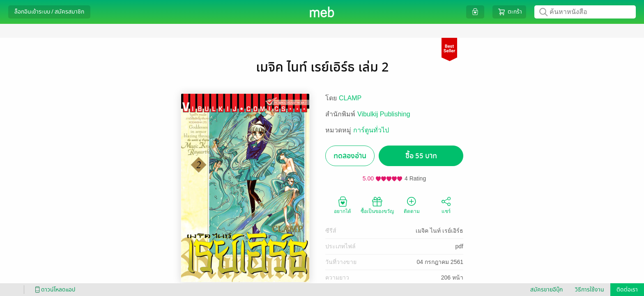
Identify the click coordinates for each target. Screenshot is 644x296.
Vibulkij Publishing (384, 114)
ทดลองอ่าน (350, 156)
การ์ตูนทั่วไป (371, 130)
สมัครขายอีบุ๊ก (546, 290)
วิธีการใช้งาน (590, 290)
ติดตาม (412, 205)
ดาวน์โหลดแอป (54, 290)
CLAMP (350, 98)
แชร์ (446, 205)
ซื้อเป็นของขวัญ (377, 205)
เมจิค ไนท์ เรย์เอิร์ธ (439, 231)
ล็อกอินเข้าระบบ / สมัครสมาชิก (49, 12)
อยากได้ (343, 205)
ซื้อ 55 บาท (421, 156)
